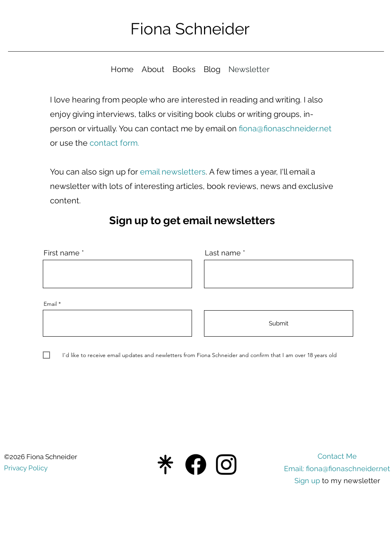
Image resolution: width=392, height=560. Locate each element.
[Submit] (279, 323)
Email (50, 304)
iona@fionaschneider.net (287, 128)
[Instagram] (226, 465)
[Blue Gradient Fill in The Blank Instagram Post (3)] (165, 465)
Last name (223, 253)
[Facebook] (196, 465)
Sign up (307, 481)
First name (62, 253)
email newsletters (173, 172)
